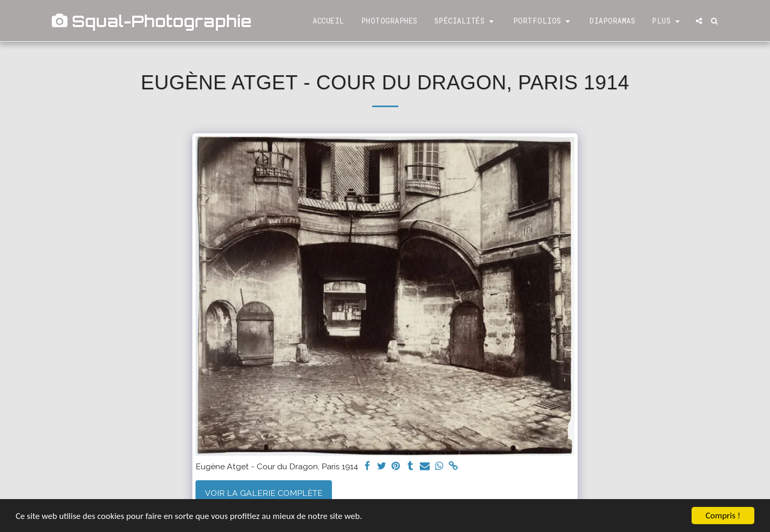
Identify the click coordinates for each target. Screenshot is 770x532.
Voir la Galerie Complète (264, 493)
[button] (466, 21)
